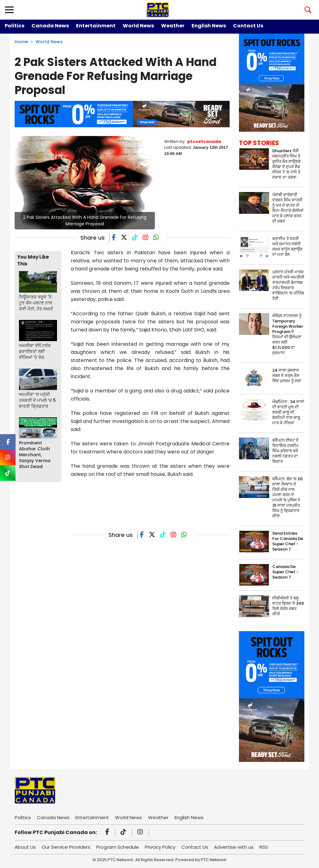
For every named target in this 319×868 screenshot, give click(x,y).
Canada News (50, 26)
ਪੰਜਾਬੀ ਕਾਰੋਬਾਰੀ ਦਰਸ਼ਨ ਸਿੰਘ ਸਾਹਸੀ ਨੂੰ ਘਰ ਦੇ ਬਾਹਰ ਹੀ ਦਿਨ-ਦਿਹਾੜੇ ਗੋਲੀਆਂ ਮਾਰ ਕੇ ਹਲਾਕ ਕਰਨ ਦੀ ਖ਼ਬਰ (288, 208)
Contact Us (248, 26)
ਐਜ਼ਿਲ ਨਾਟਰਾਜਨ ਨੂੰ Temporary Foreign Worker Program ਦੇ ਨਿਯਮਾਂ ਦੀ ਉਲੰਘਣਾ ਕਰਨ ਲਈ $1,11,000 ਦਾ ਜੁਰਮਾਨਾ (288, 334)
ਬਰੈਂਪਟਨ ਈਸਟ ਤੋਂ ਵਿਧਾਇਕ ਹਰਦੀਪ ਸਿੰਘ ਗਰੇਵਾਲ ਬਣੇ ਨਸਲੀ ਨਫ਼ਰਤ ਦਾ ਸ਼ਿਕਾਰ (285, 451)
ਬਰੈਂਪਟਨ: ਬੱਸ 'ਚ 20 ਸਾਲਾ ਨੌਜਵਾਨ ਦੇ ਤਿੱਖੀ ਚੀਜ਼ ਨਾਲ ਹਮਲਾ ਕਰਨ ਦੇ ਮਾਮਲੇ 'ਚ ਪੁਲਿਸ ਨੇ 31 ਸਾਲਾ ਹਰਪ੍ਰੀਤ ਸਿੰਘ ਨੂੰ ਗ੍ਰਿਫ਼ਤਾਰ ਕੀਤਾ (288, 497)
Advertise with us (234, 847)
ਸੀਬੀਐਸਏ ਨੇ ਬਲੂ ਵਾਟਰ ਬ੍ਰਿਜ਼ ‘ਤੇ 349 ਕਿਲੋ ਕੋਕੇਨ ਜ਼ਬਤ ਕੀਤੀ (288, 606)
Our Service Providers (66, 847)
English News (209, 26)
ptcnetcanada (204, 141)
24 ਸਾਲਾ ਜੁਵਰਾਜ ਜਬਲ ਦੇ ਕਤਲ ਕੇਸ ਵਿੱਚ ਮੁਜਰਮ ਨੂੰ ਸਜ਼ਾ (287, 375)
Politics (14, 26)
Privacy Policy (160, 847)
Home (21, 42)
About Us (25, 847)
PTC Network (214, 860)
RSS (264, 847)
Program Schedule (118, 847)
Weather (173, 26)
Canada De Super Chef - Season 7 (285, 572)
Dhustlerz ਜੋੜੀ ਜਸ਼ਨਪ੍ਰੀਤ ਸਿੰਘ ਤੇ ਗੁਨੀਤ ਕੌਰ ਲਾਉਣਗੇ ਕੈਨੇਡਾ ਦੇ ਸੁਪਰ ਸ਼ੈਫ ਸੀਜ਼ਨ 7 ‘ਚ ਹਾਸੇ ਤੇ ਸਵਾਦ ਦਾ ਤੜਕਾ (286, 164)
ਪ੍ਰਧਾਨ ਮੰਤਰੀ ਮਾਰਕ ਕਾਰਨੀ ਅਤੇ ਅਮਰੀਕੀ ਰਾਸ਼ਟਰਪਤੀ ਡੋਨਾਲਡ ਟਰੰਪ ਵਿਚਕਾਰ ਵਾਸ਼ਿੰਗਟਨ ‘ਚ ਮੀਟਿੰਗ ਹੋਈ (288, 285)
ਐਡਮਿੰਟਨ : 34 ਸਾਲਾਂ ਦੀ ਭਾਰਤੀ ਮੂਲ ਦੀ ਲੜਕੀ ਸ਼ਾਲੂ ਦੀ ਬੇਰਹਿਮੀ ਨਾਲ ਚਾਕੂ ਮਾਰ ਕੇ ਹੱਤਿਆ (288, 412)
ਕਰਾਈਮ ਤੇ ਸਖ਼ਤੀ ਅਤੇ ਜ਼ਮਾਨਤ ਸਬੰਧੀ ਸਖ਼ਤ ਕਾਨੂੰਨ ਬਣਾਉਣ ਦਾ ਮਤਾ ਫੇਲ (287, 246)
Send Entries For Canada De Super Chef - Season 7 (288, 541)
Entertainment (96, 26)
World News (138, 26)
